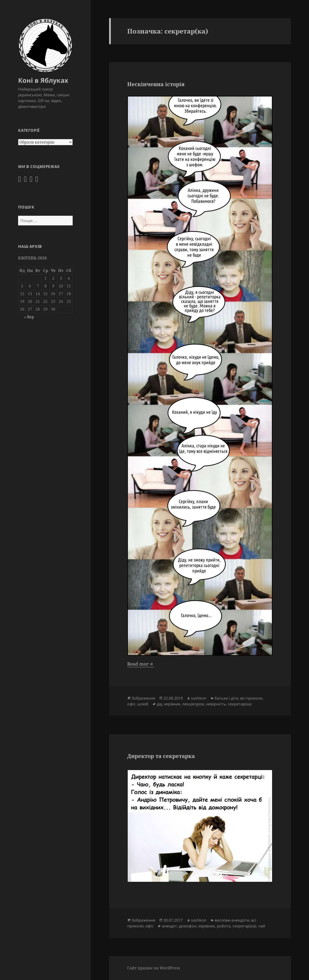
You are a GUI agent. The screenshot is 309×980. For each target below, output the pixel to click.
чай (262, 926)
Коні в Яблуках (43, 80)
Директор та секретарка (161, 756)
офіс (131, 704)
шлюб (143, 704)
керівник (172, 704)
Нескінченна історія (156, 84)
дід (159, 704)
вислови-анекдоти (232, 920)
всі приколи (251, 698)
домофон (188, 926)
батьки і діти (226, 698)
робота (224, 926)
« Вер (29, 317)
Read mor (138, 664)
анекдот (169, 926)
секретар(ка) (240, 704)
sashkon (199, 698)
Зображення (143, 698)
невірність (216, 704)
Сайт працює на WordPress (154, 968)
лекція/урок (193, 704)
